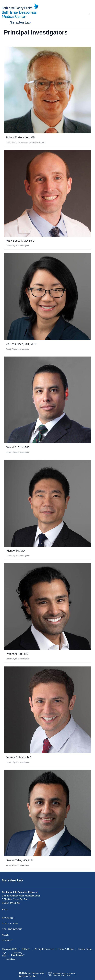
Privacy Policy (85, 949)
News (5, 935)
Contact (7, 940)
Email (5, 910)
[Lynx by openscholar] (6, 954)
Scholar (18, 954)
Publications (10, 924)
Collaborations (12, 929)
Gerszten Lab (20, 22)
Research (8, 918)
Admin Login (11, 959)
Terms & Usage (66, 949)
